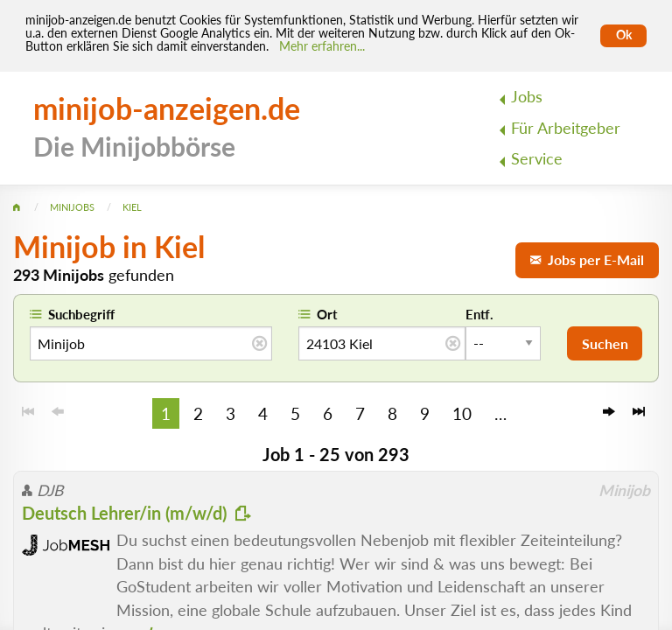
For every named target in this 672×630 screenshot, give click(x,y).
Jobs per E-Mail (587, 259)
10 (462, 413)
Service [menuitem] (537, 159)
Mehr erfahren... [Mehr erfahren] (322, 46)
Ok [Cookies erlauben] (624, 35)
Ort (327, 314)
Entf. (479, 314)
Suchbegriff (81, 314)
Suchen (605, 343)
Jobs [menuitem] (527, 97)
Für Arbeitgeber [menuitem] (566, 128)
